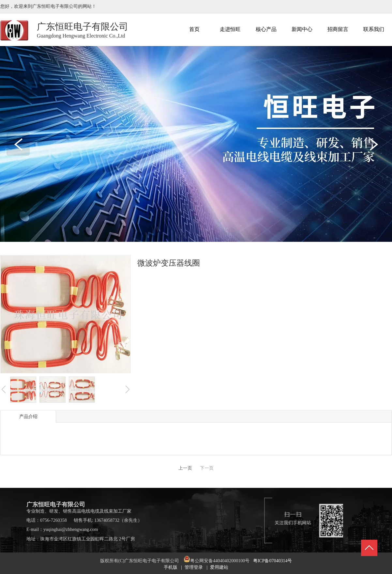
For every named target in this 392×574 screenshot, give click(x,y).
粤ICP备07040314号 (273, 561)
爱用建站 (219, 567)
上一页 (185, 468)
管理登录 (194, 567)
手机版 (171, 567)
